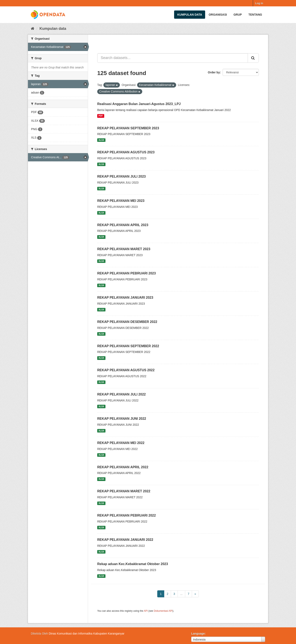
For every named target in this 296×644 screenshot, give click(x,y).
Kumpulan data (190, 15)
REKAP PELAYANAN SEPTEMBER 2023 (128, 128)
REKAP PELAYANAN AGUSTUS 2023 (126, 152)
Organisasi (218, 15)
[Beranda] (33, 29)
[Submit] (253, 58)
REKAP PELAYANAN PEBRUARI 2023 (127, 273)
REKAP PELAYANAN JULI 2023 (121, 176)
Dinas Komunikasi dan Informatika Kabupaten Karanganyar (87, 634)
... (182, 594)
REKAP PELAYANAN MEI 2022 (121, 443)
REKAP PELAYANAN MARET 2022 (124, 491)
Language (198, 634)
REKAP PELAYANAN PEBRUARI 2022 (127, 515)
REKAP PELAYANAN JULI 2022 (121, 394)
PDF (101, 116)
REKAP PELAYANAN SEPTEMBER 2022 (128, 346)
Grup (238, 15)
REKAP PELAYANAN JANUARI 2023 (125, 298)
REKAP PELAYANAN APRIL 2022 (123, 467)
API (146, 611)
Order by (214, 72)
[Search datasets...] (173, 58)
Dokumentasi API (163, 611)
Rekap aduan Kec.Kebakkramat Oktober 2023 (133, 564)
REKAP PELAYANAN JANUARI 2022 (125, 540)
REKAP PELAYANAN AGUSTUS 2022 (126, 370)
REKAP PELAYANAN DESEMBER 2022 (127, 322)
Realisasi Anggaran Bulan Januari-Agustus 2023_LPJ (139, 104)
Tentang (255, 15)
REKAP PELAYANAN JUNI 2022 (122, 419)
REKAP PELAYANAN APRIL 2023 (123, 225)
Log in (259, 3)
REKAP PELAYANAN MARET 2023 (124, 249)
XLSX (101, 140)
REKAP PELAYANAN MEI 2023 (121, 201)
